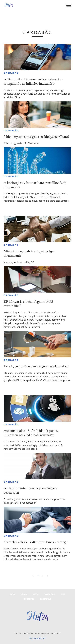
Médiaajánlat (38, 638)
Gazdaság (11, 73)
